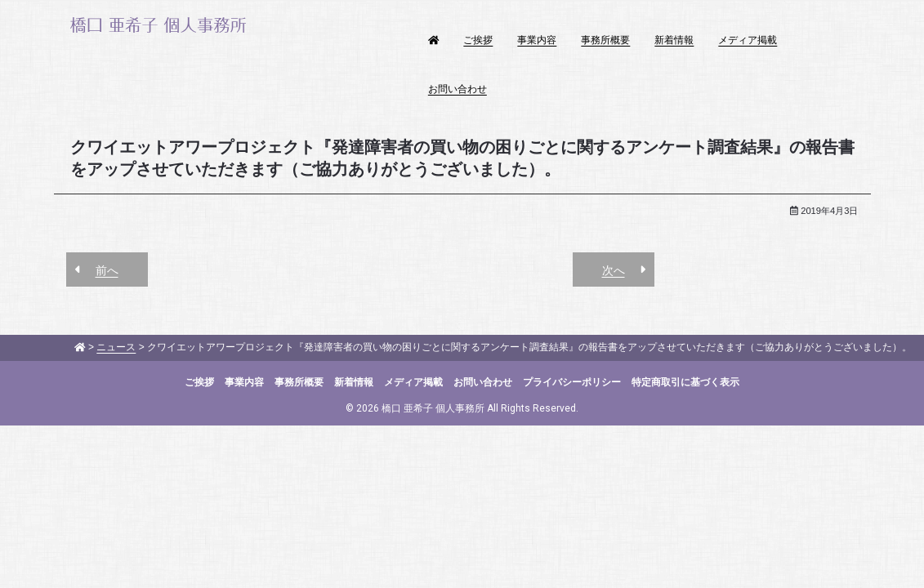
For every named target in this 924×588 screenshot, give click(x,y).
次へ (614, 270)
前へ (107, 270)
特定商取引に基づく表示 (685, 382)
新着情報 (674, 40)
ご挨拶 (478, 40)
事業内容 (537, 40)
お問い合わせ (458, 89)
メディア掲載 (748, 40)
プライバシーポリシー (572, 382)
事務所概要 (605, 40)
